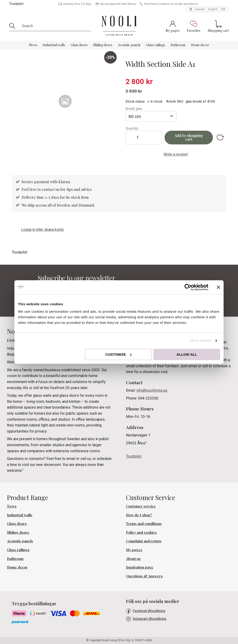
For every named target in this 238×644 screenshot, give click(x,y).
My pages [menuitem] (134, 550)
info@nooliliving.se (152, 390)
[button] (194, 26)
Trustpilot (16, 4)
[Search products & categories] (55, 26)
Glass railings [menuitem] (155, 45)
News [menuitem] (33, 45)
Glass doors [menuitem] (79, 45)
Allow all (187, 354)
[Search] (14, 26)
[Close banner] (218, 287)
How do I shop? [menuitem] (139, 515)
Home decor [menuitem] (200, 45)
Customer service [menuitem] (141, 506)
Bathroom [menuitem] (178, 45)
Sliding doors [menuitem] (103, 45)
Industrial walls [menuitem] (54, 45)
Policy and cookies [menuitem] (141, 532)
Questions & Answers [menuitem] (144, 576)
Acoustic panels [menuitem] (129, 45)
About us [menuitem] (133, 559)
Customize (119, 354)
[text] (176, 82)
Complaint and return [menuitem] (144, 541)
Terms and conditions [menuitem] (144, 524)
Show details (201, 340)
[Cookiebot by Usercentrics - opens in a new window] (188, 287)
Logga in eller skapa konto (43, 229)
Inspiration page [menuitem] (140, 567)
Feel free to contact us (41, 189)
